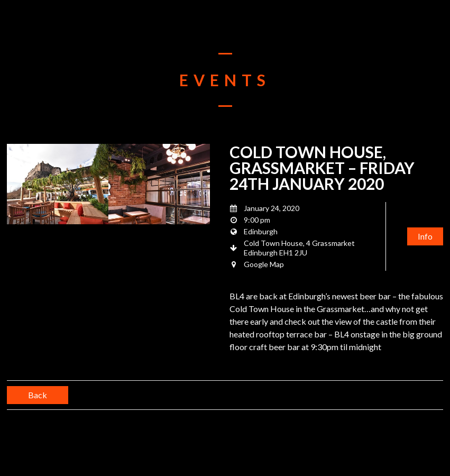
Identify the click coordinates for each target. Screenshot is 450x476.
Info (425, 236)
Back (38, 395)
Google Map (264, 264)
